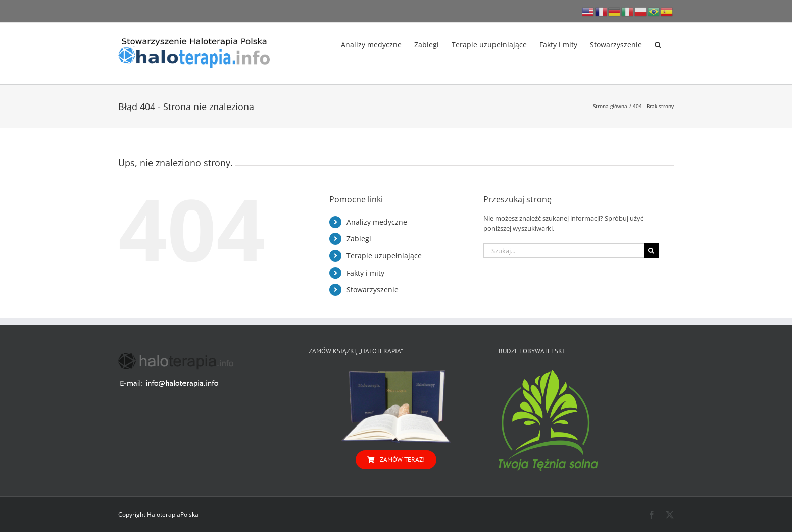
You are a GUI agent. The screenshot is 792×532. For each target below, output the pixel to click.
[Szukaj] (651, 251)
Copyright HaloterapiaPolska (158, 515)
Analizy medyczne (377, 222)
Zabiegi (359, 238)
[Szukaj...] (564, 251)
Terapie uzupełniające (384, 256)
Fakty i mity (365, 273)
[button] (658, 44)
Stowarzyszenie (373, 289)
